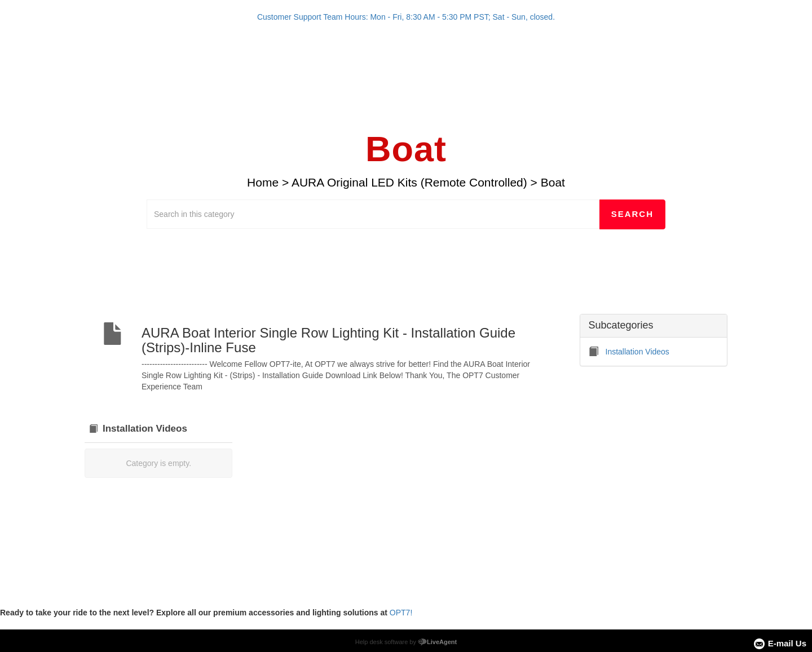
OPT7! (401, 613)
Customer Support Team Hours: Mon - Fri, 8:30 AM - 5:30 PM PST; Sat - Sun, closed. (406, 17)
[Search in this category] (373, 214)
